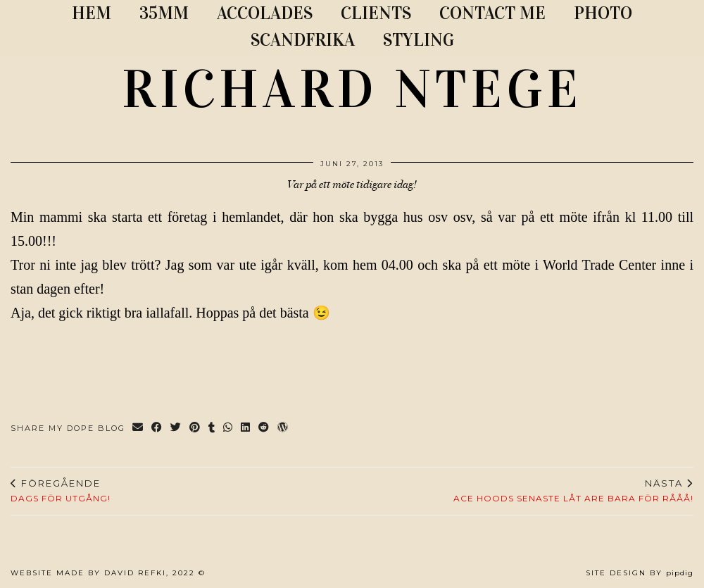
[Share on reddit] (264, 429)
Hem (92, 13)
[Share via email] (138, 429)
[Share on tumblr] (212, 429)
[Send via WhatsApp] (228, 429)
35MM (164, 13)
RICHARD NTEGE (352, 89)
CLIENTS (376, 13)
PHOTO (603, 13)
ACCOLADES (265, 13)
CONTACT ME (492, 13)
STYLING (419, 40)
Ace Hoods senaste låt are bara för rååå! (573, 491)
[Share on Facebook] (157, 429)
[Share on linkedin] (246, 429)
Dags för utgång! (61, 491)
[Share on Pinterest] (195, 429)
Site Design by (640, 573)
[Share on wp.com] (283, 429)
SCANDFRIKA (303, 40)
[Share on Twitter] (176, 429)
